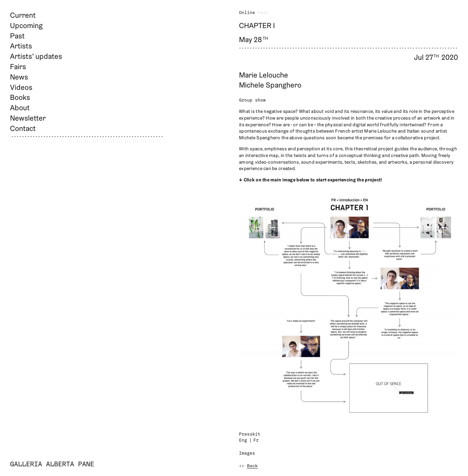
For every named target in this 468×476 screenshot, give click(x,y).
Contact (23, 128)
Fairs (18, 66)
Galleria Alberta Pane (52, 465)
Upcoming (26, 25)
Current (23, 15)
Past (17, 36)
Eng (243, 440)
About (20, 108)
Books (20, 97)
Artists (21, 46)
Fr (256, 440)
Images (247, 453)
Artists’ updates (36, 56)
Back (252, 466)
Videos (21, 87)
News (19, 77)
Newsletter (28, 118)
